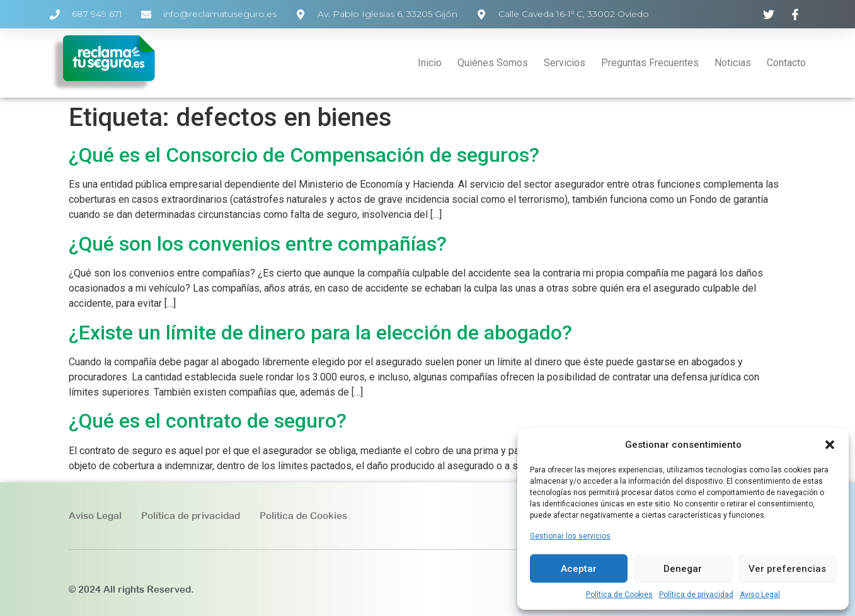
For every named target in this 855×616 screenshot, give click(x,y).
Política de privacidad (696, 595)
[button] (830, 445)
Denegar (683, 569)
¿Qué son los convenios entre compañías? (258, 244)
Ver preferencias (787, 569)
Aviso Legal (760, 595)
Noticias (733, 63)
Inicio (430, 63)
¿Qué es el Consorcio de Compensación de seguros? (304, 155)
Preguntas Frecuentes (650, 63)
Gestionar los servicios (570, 536)
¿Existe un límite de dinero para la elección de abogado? (320, 333)
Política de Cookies (619, 595)
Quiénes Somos (493, 63)
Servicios (565, 63)
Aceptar (579, 569)
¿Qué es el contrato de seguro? (208, 421)
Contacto (786, 63)
